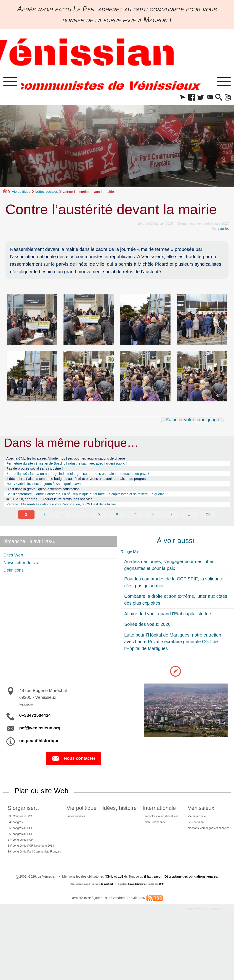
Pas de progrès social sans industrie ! (39, 472)
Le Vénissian (104, 899)
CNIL (108, 931)
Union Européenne (193, 834)
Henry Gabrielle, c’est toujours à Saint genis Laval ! (51, 490)
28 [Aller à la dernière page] (208, 524)
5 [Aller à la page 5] (99, 524)
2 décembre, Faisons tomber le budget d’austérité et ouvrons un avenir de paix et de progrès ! (89, 484)
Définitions (15, 580)
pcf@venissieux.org (40, 739)
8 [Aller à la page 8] (154, 524)
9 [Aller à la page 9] (172, 524)
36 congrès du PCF (26, 848)
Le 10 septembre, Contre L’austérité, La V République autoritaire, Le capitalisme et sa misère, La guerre (98, 501)
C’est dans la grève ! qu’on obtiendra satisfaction (49, 496)
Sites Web (15, 565)
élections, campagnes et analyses (119, 906)
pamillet (223, 230)
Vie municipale (105, 892)
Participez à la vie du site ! (204, 964)
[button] (175, 99)
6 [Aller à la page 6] (117, 524)
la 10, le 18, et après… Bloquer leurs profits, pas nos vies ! (58, 507)
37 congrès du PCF (26, 854)
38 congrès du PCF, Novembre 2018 (39, 861)
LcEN (121, 931)
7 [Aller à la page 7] (135, 524)
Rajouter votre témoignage (191, 421)
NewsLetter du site (24, 573)
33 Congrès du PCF (27, 827)
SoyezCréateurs (137, 939)
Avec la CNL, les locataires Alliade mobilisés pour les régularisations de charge (76, 460)
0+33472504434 (35, 726)
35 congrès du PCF (26, 841)
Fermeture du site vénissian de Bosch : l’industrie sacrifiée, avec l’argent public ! (77, 466)
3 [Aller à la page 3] (62, 524)
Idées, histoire (149, 819)
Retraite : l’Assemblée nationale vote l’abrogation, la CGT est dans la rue (70, 513)
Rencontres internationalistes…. (203, 828)
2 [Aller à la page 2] (44, 524)
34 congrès (20, 834)
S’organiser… (29, 819)
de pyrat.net (106, 939)
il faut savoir (153, 931)
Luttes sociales (47, 193)
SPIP (162, 939)
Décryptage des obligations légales (191, 931)
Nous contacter (73, 769)
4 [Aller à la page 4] (81, 524)
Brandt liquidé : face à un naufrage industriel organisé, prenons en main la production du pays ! (90, 478)
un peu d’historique (39, 751)
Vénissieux (108, 884)
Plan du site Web (42, 802)
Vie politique (21, 193)
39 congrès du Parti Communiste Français (43, 868)
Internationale (197, 819)
